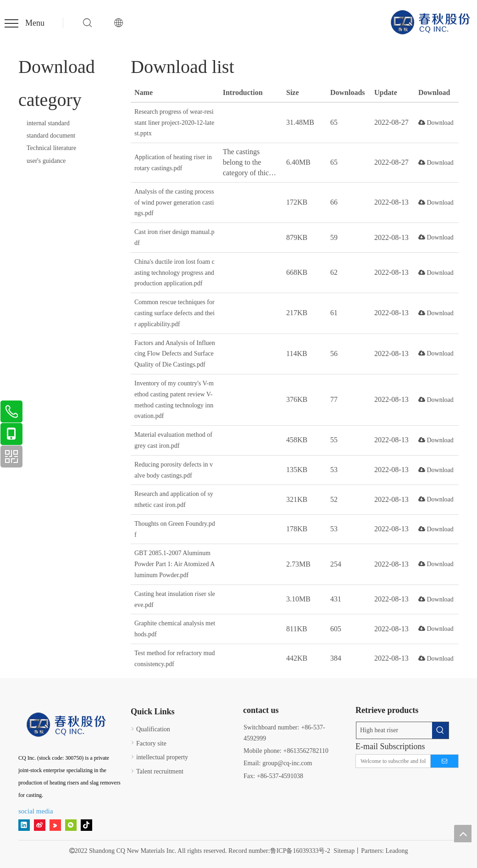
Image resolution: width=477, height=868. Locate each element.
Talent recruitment (160, 771)
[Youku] (55, 825)
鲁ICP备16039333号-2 (300, 851)
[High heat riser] (394, 730)
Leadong (397, 851)
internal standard (48, 123)
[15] (67, 725)
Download (436, 123)
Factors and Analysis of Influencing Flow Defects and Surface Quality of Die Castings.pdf (175, 354)
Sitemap (344, 851)
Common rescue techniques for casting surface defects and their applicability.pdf (175, 313)
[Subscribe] (444, 761)
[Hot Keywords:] (440, 730)
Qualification (153, 729)
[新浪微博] (40, 825)
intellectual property (162, 757)
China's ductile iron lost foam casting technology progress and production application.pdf (175, 273)
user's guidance (46, 161)
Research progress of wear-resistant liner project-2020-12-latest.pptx (174, 123)
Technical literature (51, 148)
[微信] (71, 825)
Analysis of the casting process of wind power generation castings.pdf (174, 203)
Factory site (151, 743)
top (463, 834)
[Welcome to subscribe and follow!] (391, 761)
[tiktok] (86, 825)
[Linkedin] (24, 825)
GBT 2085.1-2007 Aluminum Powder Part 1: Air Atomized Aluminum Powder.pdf (175, 564)
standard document (51, 136)
